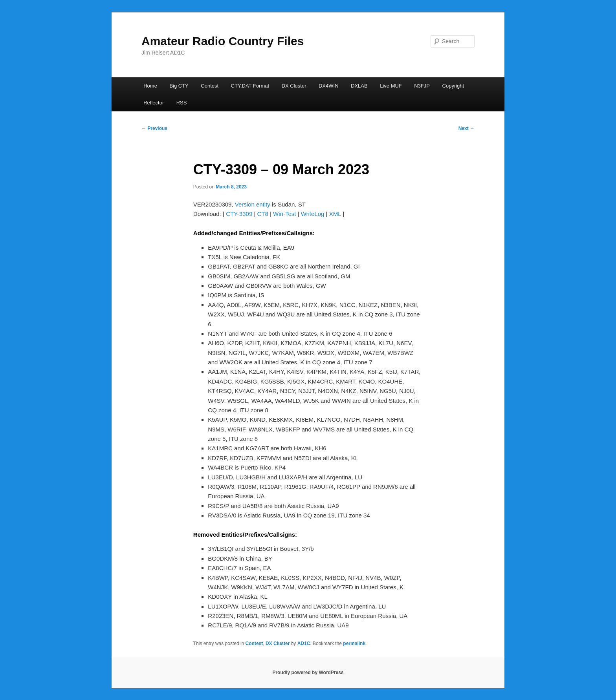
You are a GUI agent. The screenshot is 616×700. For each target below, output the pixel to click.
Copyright (453, 86)
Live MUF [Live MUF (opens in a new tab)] (391, 86)
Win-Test (284, 214)
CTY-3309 (239, 214)
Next (467, 128)
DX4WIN (329, 86)
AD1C (304, 643)
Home (150, 86)
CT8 (262, 214)
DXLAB (359, 86)
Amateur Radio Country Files (223, 41)
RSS (182, 103)
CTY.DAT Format (250, 86)
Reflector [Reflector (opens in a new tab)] (154, 103)
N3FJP (422, 86)
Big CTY (179, 86)
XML (335, 214)
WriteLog (313, 214)
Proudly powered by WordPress (308, 673)
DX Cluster (294, 86)
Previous (154, 128)
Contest (210, 86)
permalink (354, 643)
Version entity (253, 204)
